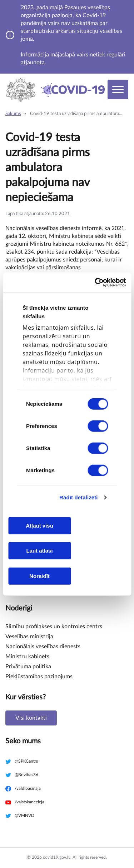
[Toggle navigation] (118, 89)
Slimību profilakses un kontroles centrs (54, 627)
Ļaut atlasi (39, 551)
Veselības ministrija (29, 637)
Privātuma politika (28, 667)
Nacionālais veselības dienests (43, 647)
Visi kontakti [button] (31, 718)
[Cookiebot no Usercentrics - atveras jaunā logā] (95, 283)
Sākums (13, 114)
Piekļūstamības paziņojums (39, 677)
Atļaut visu (39, 525)
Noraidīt (39, 576)
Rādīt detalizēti (78, 497)
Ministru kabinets (27, 657)
